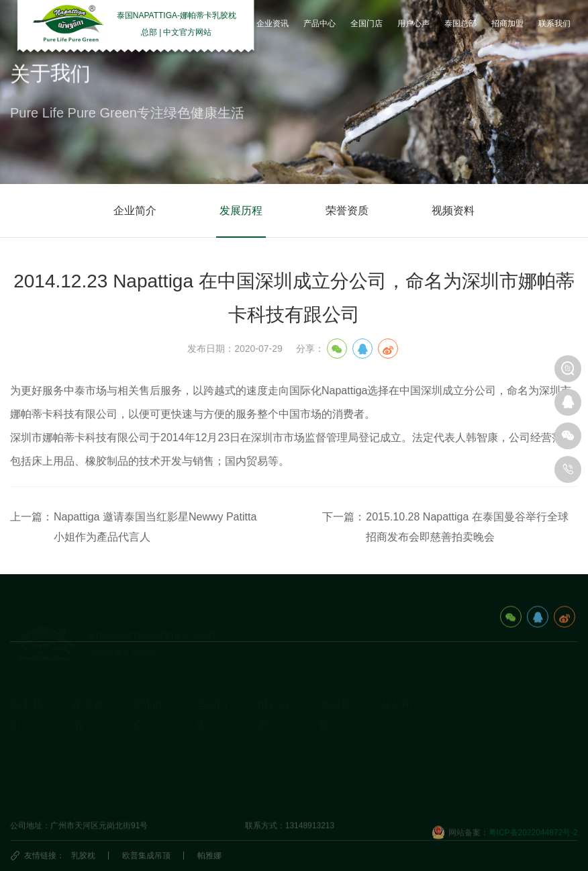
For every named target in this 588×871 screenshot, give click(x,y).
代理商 (207, 773)
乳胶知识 (88, 752)
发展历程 (241, 211)
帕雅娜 (209, 856)
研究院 (269, 752)
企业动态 (88, 731)
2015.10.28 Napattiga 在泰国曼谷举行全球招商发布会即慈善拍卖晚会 (467, 527)
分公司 (397, 683)
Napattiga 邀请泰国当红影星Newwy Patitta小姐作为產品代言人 (155, 527)
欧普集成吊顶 (146, 856)
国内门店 (211, 731)
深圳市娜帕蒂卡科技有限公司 (433, 794)
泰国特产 (335, 773)
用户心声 (273, 731)
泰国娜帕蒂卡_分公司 (419, 711)
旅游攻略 (335, 731)
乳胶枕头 (150, 731)
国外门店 (211, 752)
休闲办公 (150, 773)
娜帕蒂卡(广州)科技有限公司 (432, 774)
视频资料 (453, 211)
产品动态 (88, 773)
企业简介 (135, 211)
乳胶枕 (83, 856)
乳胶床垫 (150, 752)
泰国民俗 (335, 752)
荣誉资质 (347, 211)
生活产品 (150, 794)
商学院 (269, 773)
